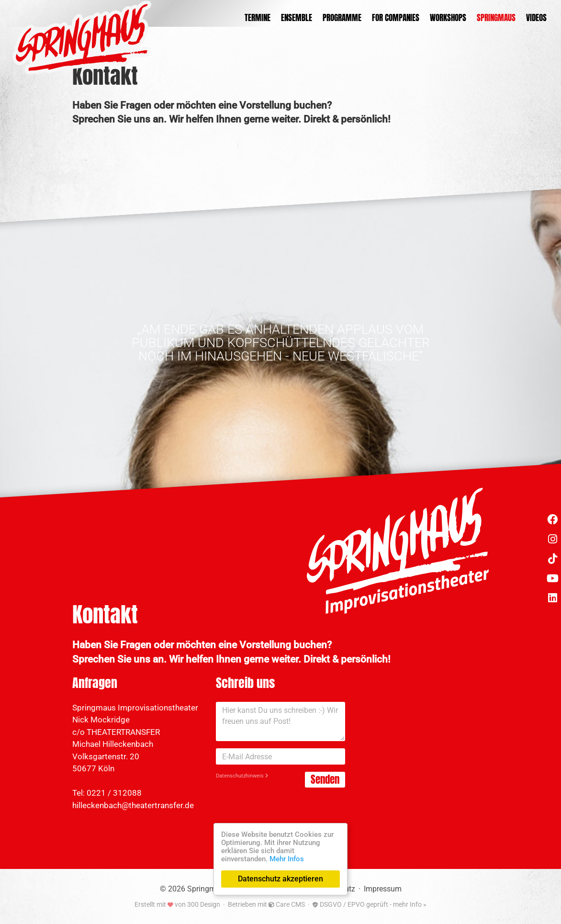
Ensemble (297, 18)
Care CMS (287, 904)
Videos (536, 18)
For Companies (396, 18)
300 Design (204, 904)
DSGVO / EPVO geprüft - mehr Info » (370, 904)
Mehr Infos (287, 859)
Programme (342, 18)
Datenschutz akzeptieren (280, 879)
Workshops (448, 18)
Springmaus (496, 18)
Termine (258, 18)
